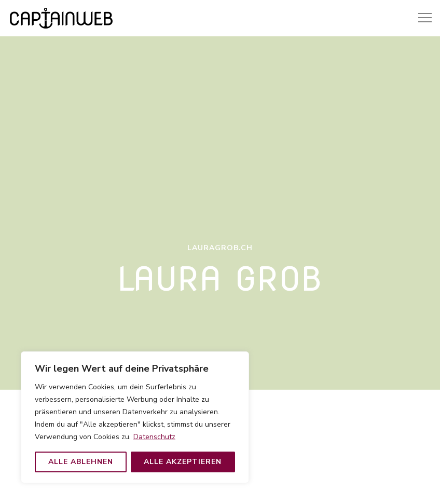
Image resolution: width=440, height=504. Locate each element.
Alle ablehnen (81, 462)
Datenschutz (154, 437)
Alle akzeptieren (183, 462)
